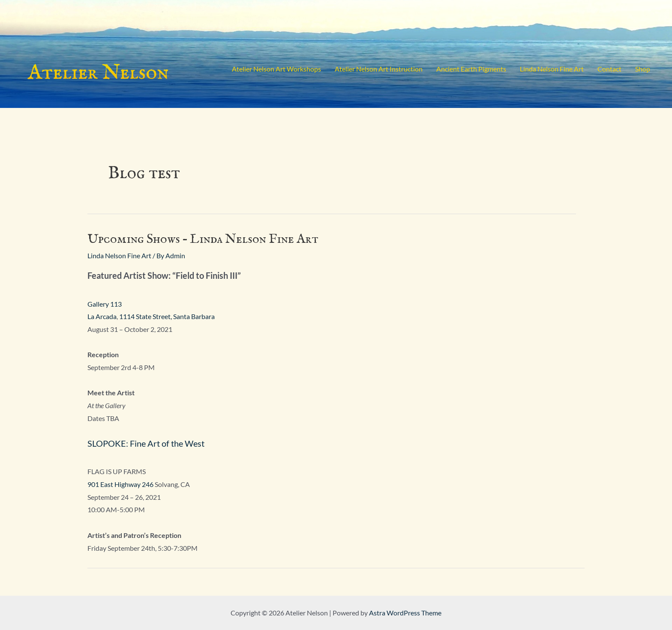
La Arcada (102, 316)
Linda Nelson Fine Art (552, 69)
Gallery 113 (105, 304)
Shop (643, 69)
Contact (609, 69)
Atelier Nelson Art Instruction (379, 69)
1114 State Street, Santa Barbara (167, 316)
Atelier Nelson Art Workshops (276, 69)
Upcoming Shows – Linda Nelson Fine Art (203, 239)
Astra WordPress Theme (405, 613)
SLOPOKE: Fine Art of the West (146, 443)
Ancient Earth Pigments (471, 69)
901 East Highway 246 (120, 484)
